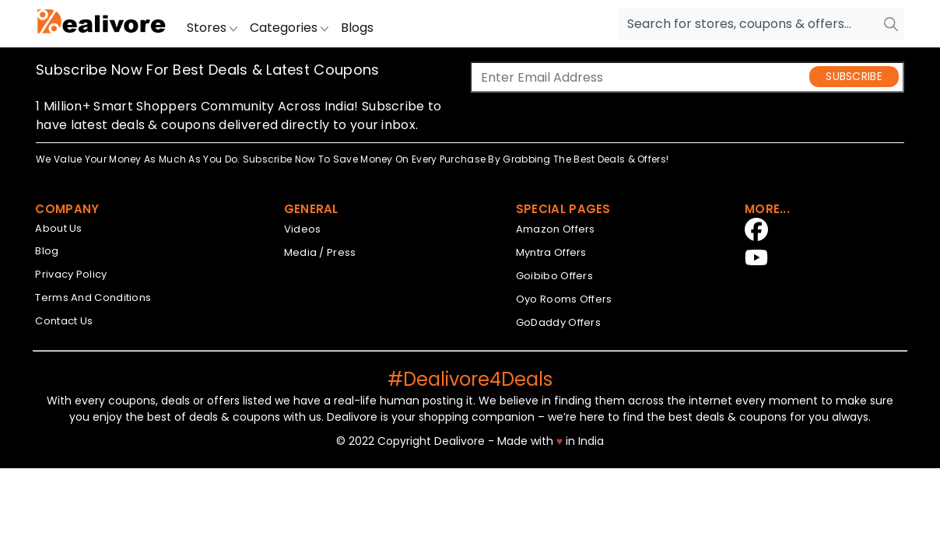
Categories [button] (289, 28)
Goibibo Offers (554, 276)
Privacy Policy (71, 274)
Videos (303, 229)
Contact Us (64, 321)
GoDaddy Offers (558, 322)
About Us (58, 228)
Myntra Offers (551, 252)
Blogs (357, 28)
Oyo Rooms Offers (564, 299)
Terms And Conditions (93, 297)
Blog (47, 251)
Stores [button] (212, 28)
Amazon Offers (556, 229)
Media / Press (320, 252)
